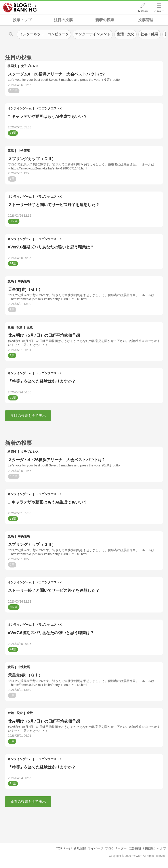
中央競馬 (24, 151)
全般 (30, 327)
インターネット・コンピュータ (44, 34)
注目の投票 (63, 20)
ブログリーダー (116, 848)
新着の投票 (105, 20)
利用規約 (149, 848)
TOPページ (64, 848)
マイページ (95, 848)
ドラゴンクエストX (49, 108)
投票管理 (146, 20)
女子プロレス (30, 66)
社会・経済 (149, 34)
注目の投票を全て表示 (28, 416)
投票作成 (143, 11)
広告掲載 (135, 848)
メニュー (159, 11)
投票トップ (22, 20)
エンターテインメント (93, 34)
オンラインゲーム (19, 108)
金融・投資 (15, 327)
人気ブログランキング (20, 8)
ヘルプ (162, 848)
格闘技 (12, 66)
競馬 (10, 151)
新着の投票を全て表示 (28, 801)
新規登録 (80, 848)
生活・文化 (126, 34)
